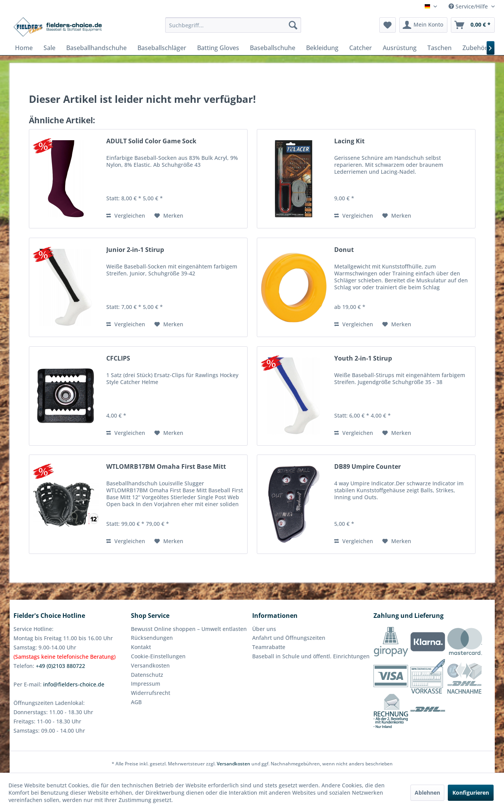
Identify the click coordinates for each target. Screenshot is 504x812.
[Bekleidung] (322, 48)
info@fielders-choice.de (74, 684)
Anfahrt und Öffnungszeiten (289, 638)
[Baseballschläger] (162, 48)
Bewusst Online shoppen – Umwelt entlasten (189, 629)
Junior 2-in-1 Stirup (135, 250)
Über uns (264, 629)
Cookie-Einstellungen (158, 656)
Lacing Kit (349, 141)
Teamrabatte (269, 647)
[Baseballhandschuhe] (96, 48)
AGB (136, 702)
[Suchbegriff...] (233, 25)
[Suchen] (293, 25)
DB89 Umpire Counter (368, 467)
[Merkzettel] (388, 25)
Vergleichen (126, 216)
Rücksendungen (152, 638)
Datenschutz (147, 675)
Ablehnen (427, 793)
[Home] (24, 48)
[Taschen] (440, 48)
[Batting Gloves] (218, 48)
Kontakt (141, 647)
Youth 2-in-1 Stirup (363, 358)
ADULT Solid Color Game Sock (151, 141)
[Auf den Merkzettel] (169, 216)
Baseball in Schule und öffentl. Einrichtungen (311, 656)
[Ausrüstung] (400, 48)
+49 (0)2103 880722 (60, 666)
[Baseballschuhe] (273, 48)
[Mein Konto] (423, 25)
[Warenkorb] (473, 25)
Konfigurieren (471, 793)
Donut (344, 250)
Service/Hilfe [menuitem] (469, 6)
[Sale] (49, 48)
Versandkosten (150, 665)
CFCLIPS (118, 358)
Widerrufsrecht (151, 693)
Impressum (146, 684)
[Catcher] (361, 48)
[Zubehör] (475, 48)
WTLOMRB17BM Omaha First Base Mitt (166, 467)
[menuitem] (233, 25)
